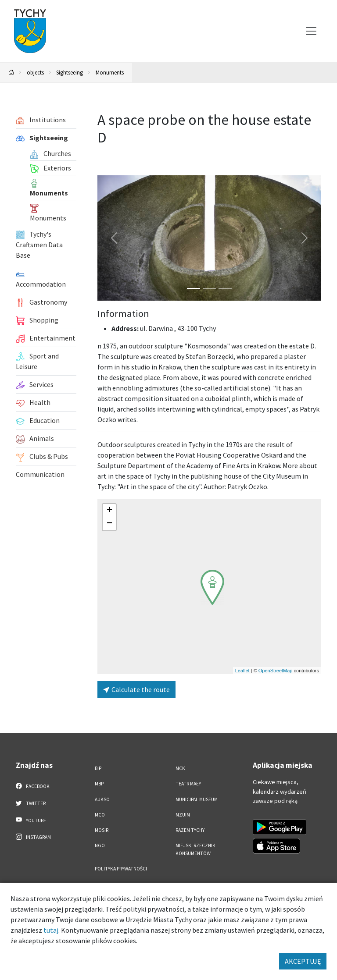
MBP (99, 784)
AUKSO (102, 799)
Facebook (33, 786)
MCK (180, 768)
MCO (100, 815)
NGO (100, 845)
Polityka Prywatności (121, 869)
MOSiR (102, 830)
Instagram (33, 837)
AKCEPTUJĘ (303, 961)
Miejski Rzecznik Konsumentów (195, 849)
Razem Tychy (190, 830)
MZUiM (183, 815)
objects (35, 72)
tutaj (51, 930)
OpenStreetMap (276, 671)
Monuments (110, 72)
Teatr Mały (188, 784)
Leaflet (242, 671)
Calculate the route (136, 689)
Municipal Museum (197, 799)
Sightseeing (70, 72)
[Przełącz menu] (311, 31)
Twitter (31, 803)
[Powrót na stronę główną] (11, 73)
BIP (98, 768)
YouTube (31, 820)
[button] (212, 587)
